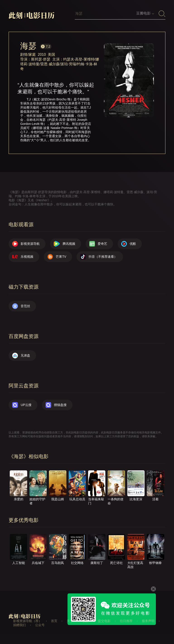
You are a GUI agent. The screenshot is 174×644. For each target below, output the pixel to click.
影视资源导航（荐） (27, 621)
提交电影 (104, 621)
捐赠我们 (19, 625)
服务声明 (148, 621)
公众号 (40, 625)
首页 (54, 621)
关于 (70, 621)
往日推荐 (126, 621)
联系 (85, 621)
